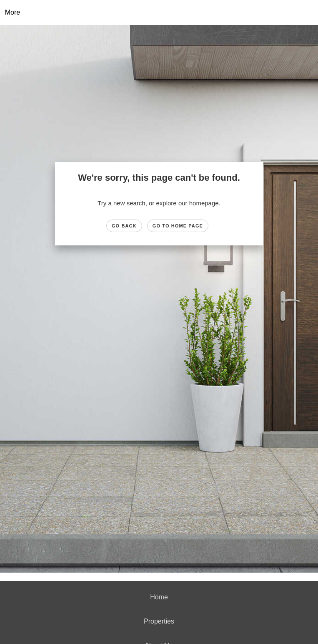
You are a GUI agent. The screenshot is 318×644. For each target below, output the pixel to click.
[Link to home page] (165, 13)
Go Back (124, 226)
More (13, 12)
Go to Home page (178, 226)
